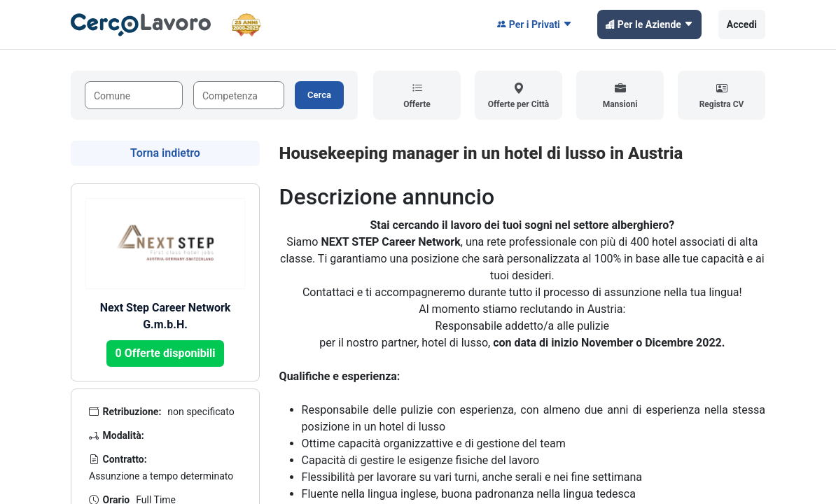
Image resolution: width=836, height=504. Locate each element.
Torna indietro (165, 153)
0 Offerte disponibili (166, 353)
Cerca (319, 95)
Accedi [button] (742, 24)
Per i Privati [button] (535, 24)
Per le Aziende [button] (649, 24)
